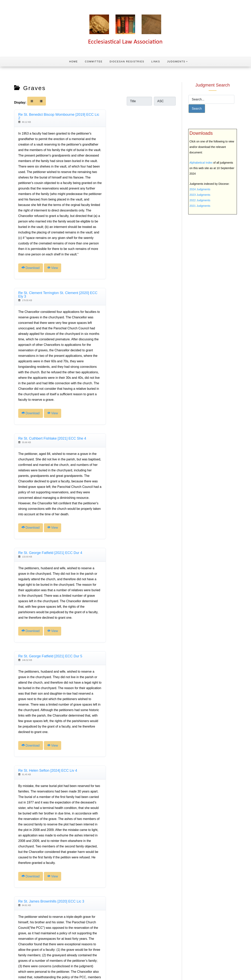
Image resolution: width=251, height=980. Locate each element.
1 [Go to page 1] (35, 934)
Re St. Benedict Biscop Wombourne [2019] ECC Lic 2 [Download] (52, 116)
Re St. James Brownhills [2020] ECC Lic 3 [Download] (51, 588)
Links (156, 62)
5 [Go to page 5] (61, 934)
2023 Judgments (200, 195)
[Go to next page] (88, 934)
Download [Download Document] (31, 290)
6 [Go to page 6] (68, 934)
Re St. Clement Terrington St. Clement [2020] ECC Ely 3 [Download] (136, 116)
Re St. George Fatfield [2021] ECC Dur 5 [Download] (50, 440)
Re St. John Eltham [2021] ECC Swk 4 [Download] (131, 755)
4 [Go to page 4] (55, 934)
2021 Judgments (200, 206)
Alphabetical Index (201, 163)
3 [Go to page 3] (48, 934)
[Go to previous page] (28, 934)
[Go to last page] (95, 934)
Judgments (178, 62)
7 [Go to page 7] (75, 934)
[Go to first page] (21, 934)
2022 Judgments (200, 200)
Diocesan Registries (127, 62)
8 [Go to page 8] (81, 934)
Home (74, 62)
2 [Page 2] (41, 934)
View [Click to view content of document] (53, 290)
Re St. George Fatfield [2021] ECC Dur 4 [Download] (133, 315)
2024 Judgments (200, 189)
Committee (94, 62)
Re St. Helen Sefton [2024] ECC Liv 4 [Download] (130, 440)
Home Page (236, 971)
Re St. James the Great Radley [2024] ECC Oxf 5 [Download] (135, 589)
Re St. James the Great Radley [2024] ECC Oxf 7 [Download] (52, 757)
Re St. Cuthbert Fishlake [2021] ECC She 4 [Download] (52, 315)
